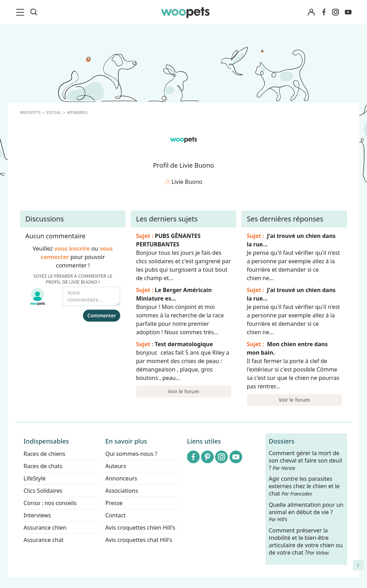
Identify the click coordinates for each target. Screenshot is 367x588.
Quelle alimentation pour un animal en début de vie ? (306, 512)
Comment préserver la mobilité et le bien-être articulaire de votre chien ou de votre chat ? (306, 541)
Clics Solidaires (43, 491)
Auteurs (116, 466)
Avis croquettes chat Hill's (139, 540)
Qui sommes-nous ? (131, 454)
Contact (116, 515)
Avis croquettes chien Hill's (140, 528)
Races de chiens (44, 454)
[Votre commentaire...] (91, 296)
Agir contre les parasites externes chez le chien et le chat (304, 487)
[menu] (21, 12)
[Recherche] (34, 12)
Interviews (37, 515)
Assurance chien (45, 528)
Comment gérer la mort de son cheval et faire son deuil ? (306, 461)
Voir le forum (184, 391)
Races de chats (43, 466)
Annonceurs (121, 478)
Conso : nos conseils (50, 503)
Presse (114, 503)
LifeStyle (35, 478)
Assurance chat (44, 540)
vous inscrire (72, 248)
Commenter (102, 315)
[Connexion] (311, 12)
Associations (122, 491)
